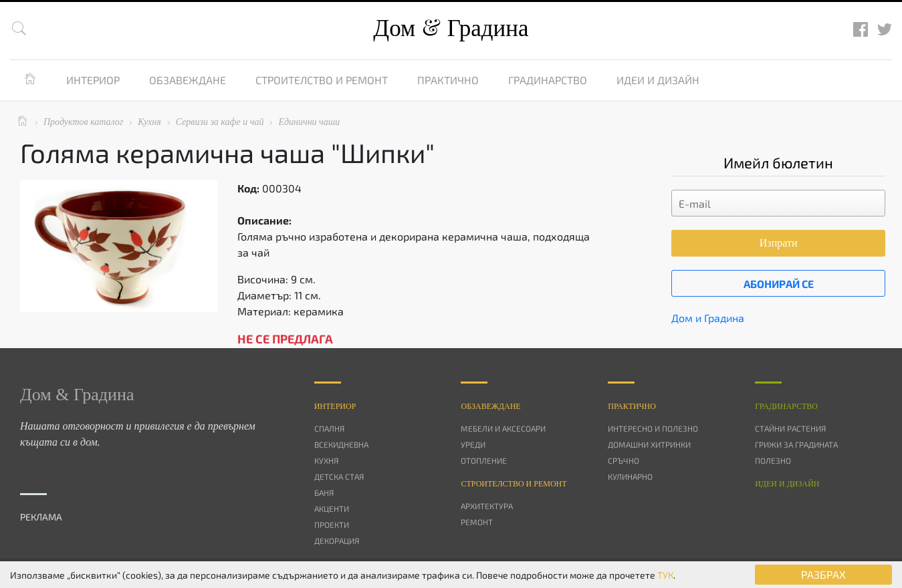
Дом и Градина (708, 318)
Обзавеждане (188, 80)
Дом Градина (451, 28)
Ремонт (477, 522)
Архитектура (487, 506)
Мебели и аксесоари (503, 428)
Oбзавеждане (490, 406)
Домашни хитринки (649, 444)
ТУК (665, 575)
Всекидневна (341, 444)
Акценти (332, 508)
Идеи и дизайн (658, 80)
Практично (448, 80)
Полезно (773, 460)
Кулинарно (630, 476)
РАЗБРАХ (823, 574)
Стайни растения (790, 428)
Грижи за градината (796, 444)
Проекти (332, 525)
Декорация (337, 541)
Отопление (484, 460)
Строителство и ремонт (322, 80)
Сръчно (624, 460)
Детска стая (339, 476)
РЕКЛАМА (41, 517)
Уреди (473, 444)
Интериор (93, 80)
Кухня (326, 460)
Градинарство (548, 80)
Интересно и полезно (653, 428)
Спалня (329, 428)
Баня (324, 492)
